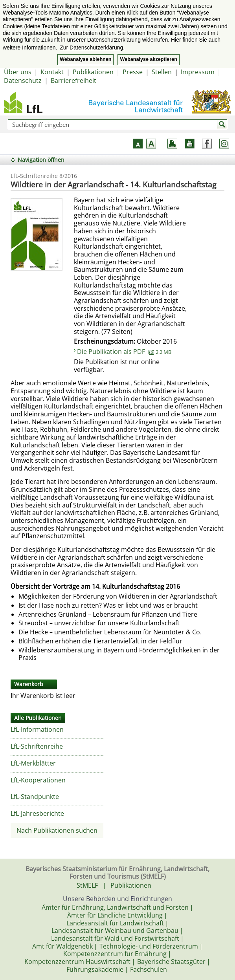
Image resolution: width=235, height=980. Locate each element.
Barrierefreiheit (73, 81)
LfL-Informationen (37, 729)
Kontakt (52, 72)
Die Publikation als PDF (124, 352)
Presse (133, 72)
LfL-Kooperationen (38, 780)
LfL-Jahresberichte (37, 813)
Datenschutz (23, 81)
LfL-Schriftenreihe (37, 746)
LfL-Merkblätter (33, 763)
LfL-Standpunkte (35, 797)
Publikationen (93, 72)
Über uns (18, 72)
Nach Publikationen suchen (57, 830)
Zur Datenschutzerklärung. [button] (92, 48)
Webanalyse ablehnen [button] (85, 59)
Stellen (162, 72)
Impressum (198, 72)
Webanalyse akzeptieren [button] (148, 59)
